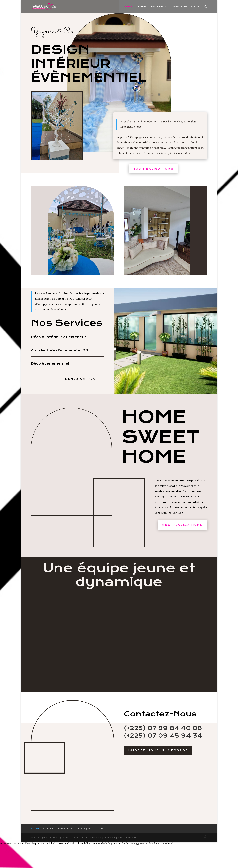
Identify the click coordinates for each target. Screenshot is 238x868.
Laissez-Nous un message (158, 750)
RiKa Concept (128, 837)
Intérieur (142, 7)
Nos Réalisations (153, 169)
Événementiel (159, 7)
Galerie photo (179, 7)
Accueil (128, 7)
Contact (196, 7)
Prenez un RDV (79, 379)
